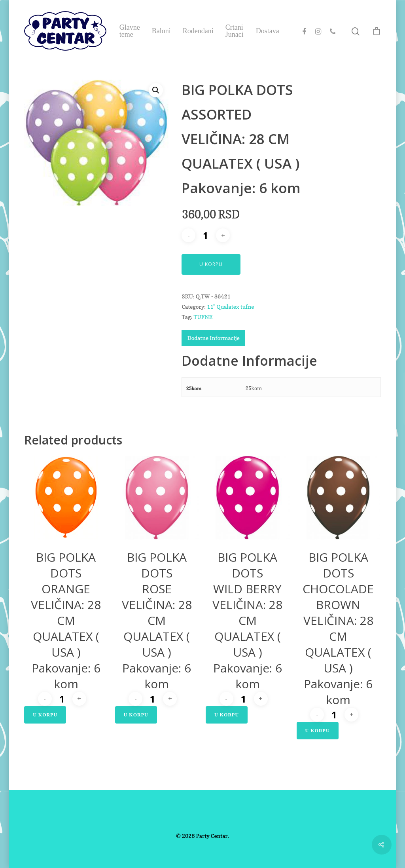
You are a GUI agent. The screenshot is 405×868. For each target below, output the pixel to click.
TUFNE (203, 317)
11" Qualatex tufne (230, 307)
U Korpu (211, 264)
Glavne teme (130, 31)
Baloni (161, 31)
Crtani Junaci (235, 31)
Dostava (268, 31)
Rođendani (198, 31)
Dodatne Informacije (213, 338)
